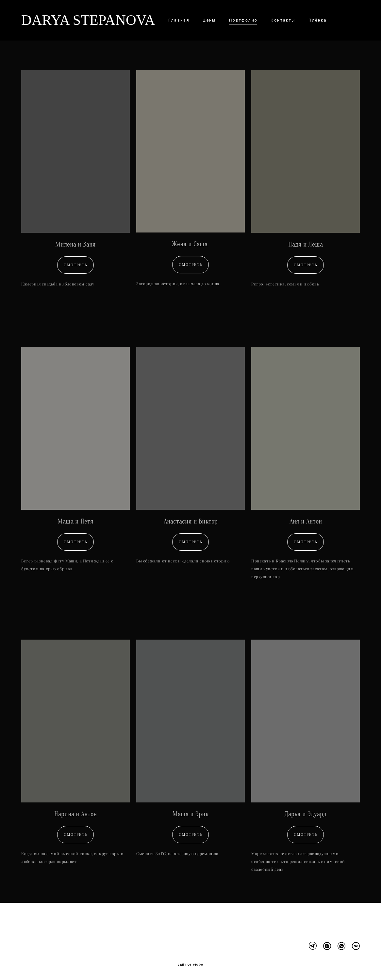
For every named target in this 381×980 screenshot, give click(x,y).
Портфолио (243, 20)
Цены (209, 20)
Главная (179, 20)
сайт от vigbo (190, 965)
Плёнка (318, 20)
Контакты (283, 20)
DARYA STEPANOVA (80, 20)
